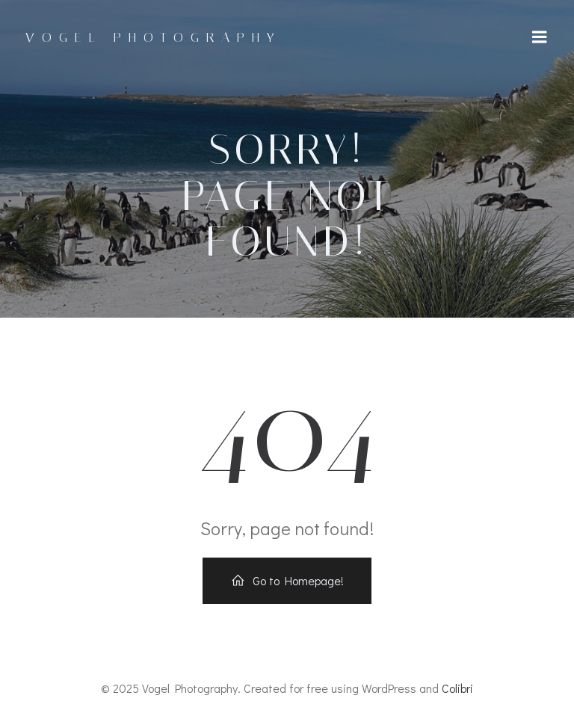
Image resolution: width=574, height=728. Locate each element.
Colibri (457, 688)
